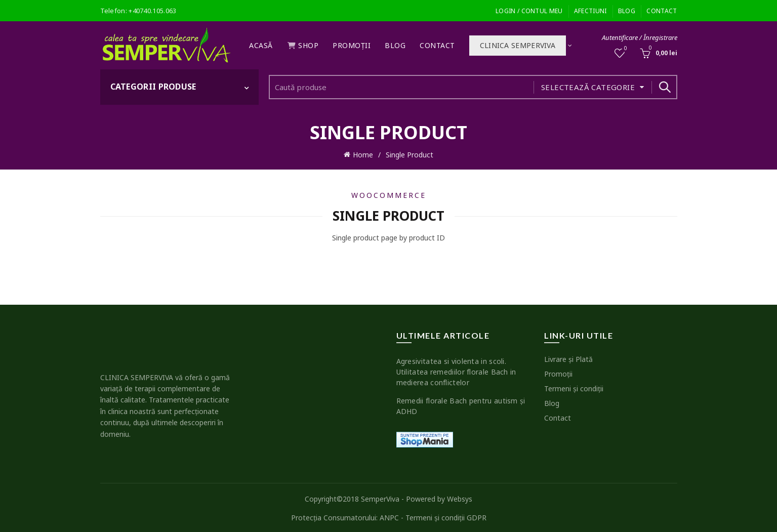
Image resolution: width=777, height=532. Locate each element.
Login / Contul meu (529, 11)
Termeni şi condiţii (574, 386)
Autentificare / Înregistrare (640, 37)
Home (363, 154)
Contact (662, 11)
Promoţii (352, 45)
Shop (303, 45)
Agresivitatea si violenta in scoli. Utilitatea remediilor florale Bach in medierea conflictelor (456, 370)
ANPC (389, 516)
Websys (460, 497)
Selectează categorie (588, 87)
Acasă (261, 45)
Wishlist (624, 49)
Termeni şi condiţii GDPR (446, 516)
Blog (627, 11)
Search (665, 87)
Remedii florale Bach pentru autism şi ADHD (461, 404)
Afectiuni (590, 11)
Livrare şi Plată (568, 357)
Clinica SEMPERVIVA (518, 45)
